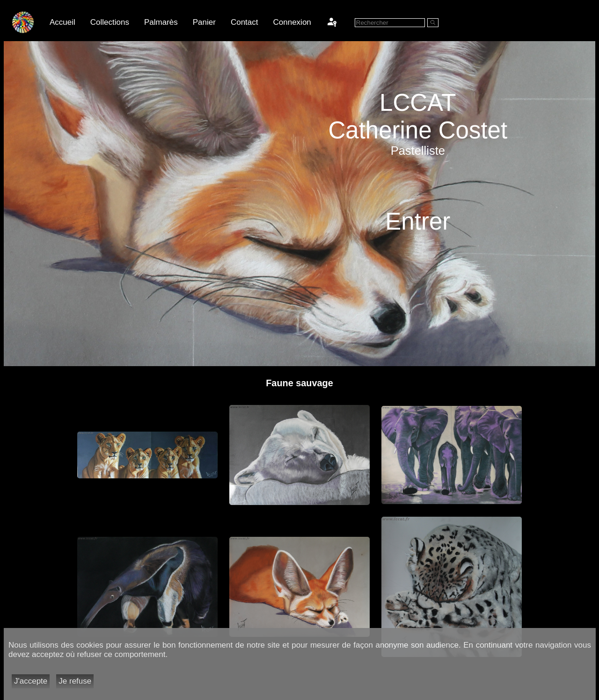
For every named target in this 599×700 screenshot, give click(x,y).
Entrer (418, 221)
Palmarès (161, 22)
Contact (245, 22)
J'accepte (31, 681)
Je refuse (75, 681)
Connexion (292, 22)
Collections (110, 22)
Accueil (62, 22)
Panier (204, 22)
